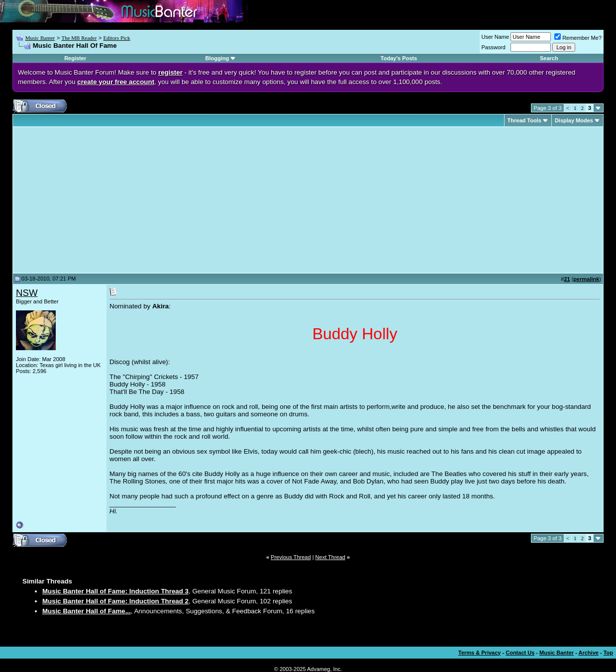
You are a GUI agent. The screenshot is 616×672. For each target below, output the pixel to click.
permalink (586, 279)
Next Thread (330, 557)
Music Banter (40, 38)
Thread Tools (524, 120)
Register (75, 58)
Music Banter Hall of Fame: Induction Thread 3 (115, 591)
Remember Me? (578, 38)
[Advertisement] (100, 200)
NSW (27, 293)
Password (494, 47)
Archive (589, 653)
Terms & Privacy (479, 653)
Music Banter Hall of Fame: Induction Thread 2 (115, 601)
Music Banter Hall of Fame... (87, 611)
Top (608, 653)
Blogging (217, 58)
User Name (496, 37)
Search (549, 58)
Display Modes (574, 120)
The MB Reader (79, 38)
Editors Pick (117, 38)
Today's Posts (399, 58)
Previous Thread (291, 557)
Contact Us (520, 653)
